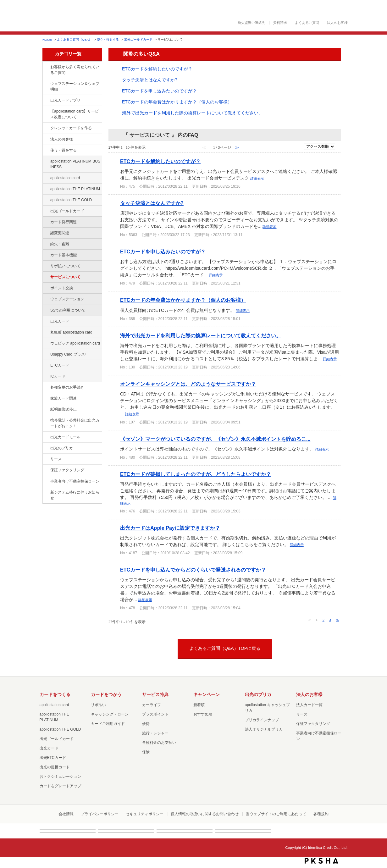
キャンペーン (207, 694)
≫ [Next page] (337, 620)
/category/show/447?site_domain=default (46, 162)
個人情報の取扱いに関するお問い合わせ (205, 814)
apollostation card (65, 178)
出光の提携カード (55, 767)
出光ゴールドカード (138, 39)
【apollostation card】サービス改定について (75, 114)
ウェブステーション (67, 299)
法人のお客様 (337, 23)
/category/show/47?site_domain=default (46, 322)
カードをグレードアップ (60, 786)
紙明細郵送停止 (64, 409)
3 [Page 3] (330, 620)
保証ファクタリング (67, 470)
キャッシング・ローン (110, 714)
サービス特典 (155, 694)
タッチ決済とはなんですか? (150, 80)
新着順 (199, 705)
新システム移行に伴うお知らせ (75, 495)
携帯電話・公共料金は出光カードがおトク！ (75, 423)
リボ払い (98, 705)
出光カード (60, 321)
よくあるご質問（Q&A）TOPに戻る (225, 648)
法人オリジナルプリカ (264, 729)
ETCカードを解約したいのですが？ (157, 69)
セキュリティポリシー (145, 814)
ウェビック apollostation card (75, 343)
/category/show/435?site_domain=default (46, 101)
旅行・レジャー (155, 733)
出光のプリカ (62, 448)
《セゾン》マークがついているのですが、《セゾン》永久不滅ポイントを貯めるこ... (215, 439)
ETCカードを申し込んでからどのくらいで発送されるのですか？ (193, 570)
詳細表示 (257, 178)
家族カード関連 (64, 398)
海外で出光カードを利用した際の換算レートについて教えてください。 (192, 113)
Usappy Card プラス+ (69, 354)
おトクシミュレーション (60, 777)
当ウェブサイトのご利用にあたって (276, 814)
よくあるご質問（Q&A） (74, 39)
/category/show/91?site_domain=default (46, 344)
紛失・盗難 (60, 244)
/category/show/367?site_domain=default (46, 355)
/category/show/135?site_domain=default (46, 84)
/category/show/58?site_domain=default (46, 211)
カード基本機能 (64, 255)
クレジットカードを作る (71, 128)
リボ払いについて (65, 266)
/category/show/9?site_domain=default (46, 151)
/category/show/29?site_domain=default (46, 178)
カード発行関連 (64, 222)
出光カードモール (65, 437)
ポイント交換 (62, 288)
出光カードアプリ (65, 100)
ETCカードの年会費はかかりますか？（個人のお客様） (177, 102)
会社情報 (66, 814)
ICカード (58, 376)
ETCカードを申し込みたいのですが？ (159, 91)
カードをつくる (55, 694)
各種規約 (321, 814)
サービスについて (65, 277)
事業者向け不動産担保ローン (75, 481)
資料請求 (280, 23)
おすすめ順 (203, 714)
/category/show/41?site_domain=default (46, 189)
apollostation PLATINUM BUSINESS (75, 164)
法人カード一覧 (309, 705)
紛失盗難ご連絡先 (252, 23)
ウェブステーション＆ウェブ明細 (75, 86)
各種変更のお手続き (67, 387)
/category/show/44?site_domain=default (46, 200)
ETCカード (60, 365)
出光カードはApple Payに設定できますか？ (170, 528)
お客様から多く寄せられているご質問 (75, 70)
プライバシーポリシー (100, 814)
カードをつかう (106, 694)
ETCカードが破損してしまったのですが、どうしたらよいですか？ (196, 474)
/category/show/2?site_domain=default (46, 128)
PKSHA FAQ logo (321, 861)
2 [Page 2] (323, 620)
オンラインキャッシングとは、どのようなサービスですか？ (188, 384)
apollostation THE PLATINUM (75, 189)
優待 (146, 724)
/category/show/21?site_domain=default (46, 140)
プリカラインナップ (262, 720)
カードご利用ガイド (108, 724)
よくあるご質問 (307, 23)
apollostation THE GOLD (71, 200)
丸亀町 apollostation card (71, 332)
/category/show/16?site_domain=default (46, 448)
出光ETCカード (53, 758)
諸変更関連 (60, 233)
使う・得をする (108, 39)
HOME (47, 39)
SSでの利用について (68, 310)
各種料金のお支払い (159, 743)
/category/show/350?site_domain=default (46, 493)
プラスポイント (155, 714)
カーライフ (152, 705)
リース (56, 459)
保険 (146, 752)
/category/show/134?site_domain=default (46, 67)
